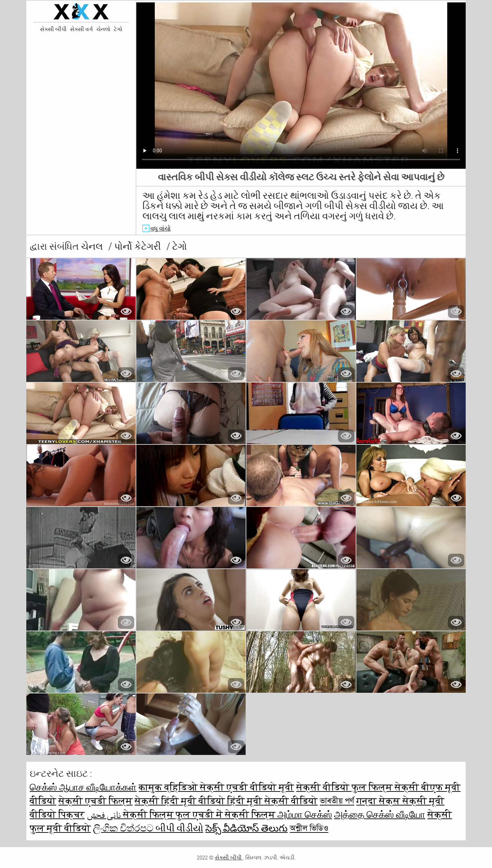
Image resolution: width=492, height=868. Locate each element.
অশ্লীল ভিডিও (309, 828)
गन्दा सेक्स (379, 801)
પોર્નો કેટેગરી (139, 246)
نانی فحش (105, 815)
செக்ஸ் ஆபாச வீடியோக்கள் (83, 787)
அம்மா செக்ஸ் (305, 815)
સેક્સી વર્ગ (81, 29)
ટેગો (118, 29)
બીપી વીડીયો (179, 828)
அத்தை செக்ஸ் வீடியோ (380, 815)
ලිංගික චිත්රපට (124, 828)
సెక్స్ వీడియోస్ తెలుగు (247, 828)
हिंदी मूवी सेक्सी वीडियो (272, 801)
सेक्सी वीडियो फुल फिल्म (345, 787)
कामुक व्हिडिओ (169, 787)
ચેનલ (93, 246)
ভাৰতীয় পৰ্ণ (337, 801)
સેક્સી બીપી (53, 29)
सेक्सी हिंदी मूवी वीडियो (181, 801)
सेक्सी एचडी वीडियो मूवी (247, 787)
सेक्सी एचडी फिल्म (95, 801)
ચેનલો (103, 29)
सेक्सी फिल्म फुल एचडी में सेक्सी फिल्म (200, 815)
